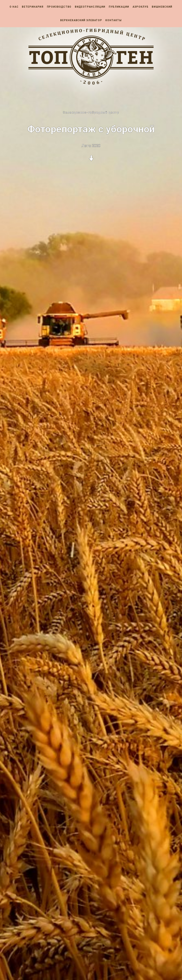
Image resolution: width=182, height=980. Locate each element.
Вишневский (162, 7)
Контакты (113, 20)
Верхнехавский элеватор (81, 20)
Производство (59, 7)
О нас (14, 7)
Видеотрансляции (90, 7)
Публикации (119, 7)
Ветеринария (33, 7)
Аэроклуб (140, 7)
